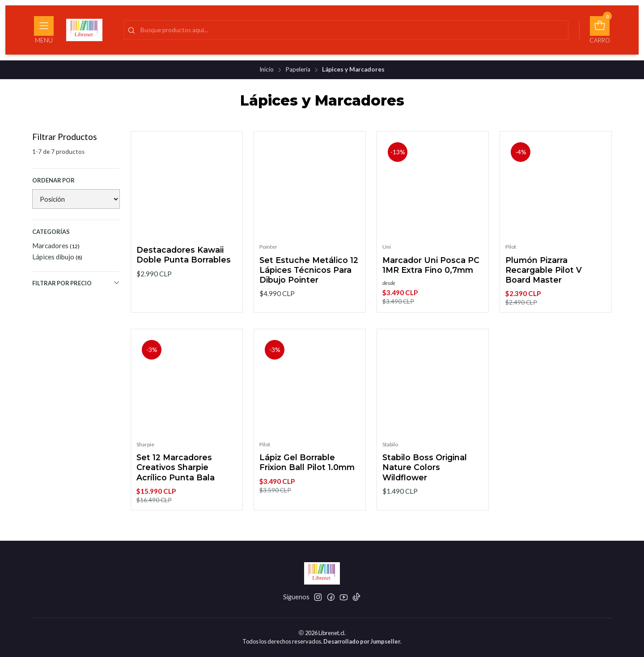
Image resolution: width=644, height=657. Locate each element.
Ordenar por (53, 180)
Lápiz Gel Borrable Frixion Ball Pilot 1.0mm (307, 468)
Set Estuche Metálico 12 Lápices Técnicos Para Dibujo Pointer (309, 270)
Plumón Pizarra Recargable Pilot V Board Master (544, 270)
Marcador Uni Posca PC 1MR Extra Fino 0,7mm (431, 265)
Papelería (298, 70)
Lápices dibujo (57, 257)
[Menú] (44, 30)
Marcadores (56, 246)
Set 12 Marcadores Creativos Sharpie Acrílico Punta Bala (176, 473)
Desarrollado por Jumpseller (362, 641)
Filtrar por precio (76, 283)
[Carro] (600, 30)
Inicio (267, 70)
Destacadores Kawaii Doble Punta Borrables (184, 255)
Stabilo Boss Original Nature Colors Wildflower (425, 473)
